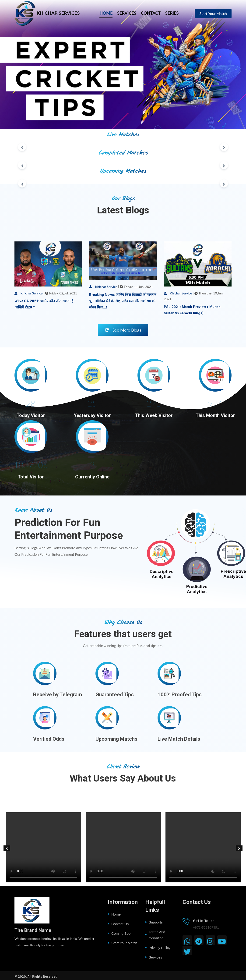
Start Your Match (213, 13)
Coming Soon (122, 933)
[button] (7, 848)
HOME (106, 13)
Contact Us (120, 924)
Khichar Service (28, 293)
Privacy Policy (160, 948)
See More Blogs (123, 330)
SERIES (172, 13)
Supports (156, 922)
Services (155, 957)
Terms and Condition (157, 935)
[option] (40, 848)
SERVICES (127, 13)
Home (116, 914)
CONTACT (151, 13)
